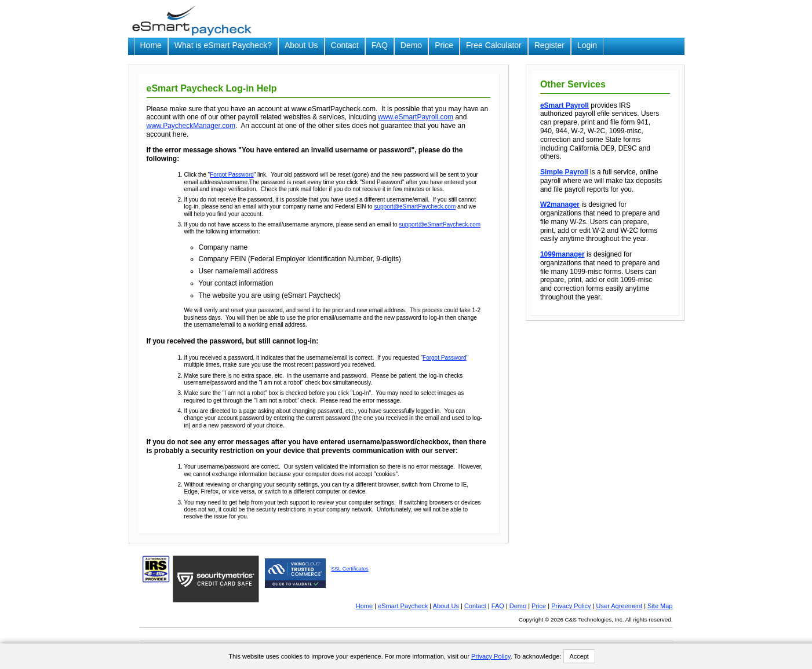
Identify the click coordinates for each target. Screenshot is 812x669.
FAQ (380, 45)
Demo (411, 45)
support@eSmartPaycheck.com (415, 206)
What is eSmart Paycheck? (223, 45)
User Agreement (619, 606)
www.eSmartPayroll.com (416, 117)
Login (587, 45)
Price (444, 45)
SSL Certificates (350, 569)
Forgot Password (232, 175)
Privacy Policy (571, 606)
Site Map (660, 606)
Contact (345, 45)
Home (151, 45)
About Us (301, 45)
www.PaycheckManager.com (191, 126)
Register (549, 45)
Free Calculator (494, 45)
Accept (579, 656)
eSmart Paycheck (403, 606)
